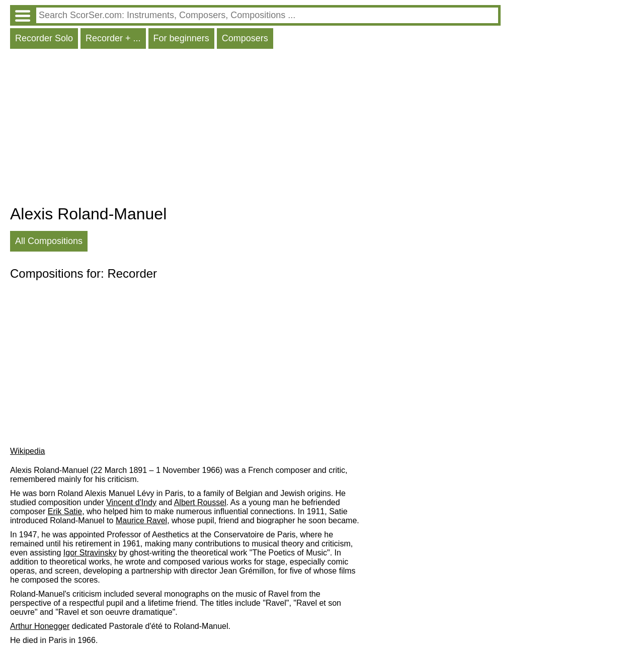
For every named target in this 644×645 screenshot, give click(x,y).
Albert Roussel (200, 502)
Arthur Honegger (40, 626)
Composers (245, 38)
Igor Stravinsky (90, 553)
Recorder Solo (44, 38)
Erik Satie (65, 511)
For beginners (181, 38)
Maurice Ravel (141, 520)
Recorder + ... (113, 38)
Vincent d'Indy (131, 502)
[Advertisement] (255, 129)
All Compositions (49, 241)
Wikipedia (27, 451)
